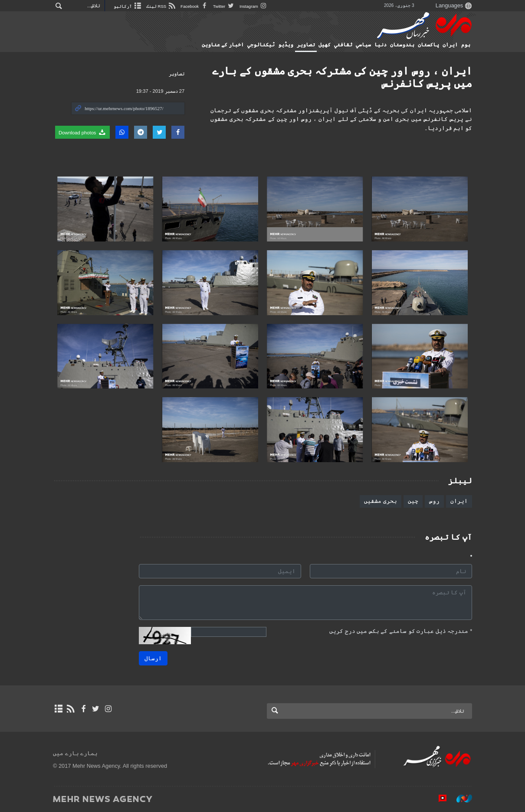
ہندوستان (402, 45)
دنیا (381, 45)
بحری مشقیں (381, 501)
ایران (450, 45)
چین (413, 501)
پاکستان (428, 45)
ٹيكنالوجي (261, 45)
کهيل (325, 45)
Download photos (82, 132)
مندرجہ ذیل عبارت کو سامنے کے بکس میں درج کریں (401, 631)
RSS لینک (161, 6)
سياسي (363, 45)
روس (434, 501)
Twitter (224, 6)
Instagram (254, 6)
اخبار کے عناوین (223, 45)
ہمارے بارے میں (75, 753)
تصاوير (306, 45)
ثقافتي (343, 45)
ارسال (153, 658)
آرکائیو (128, 6)
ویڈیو (286, 45)
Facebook (195, 6)
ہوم (466, 45)
